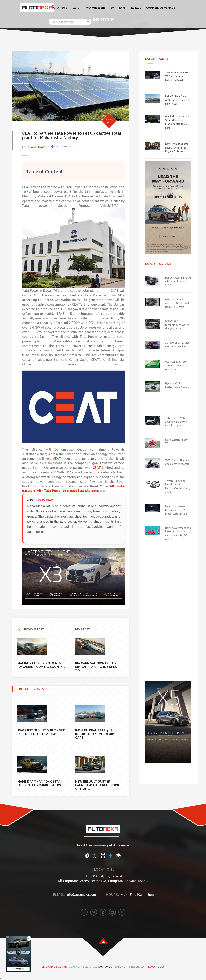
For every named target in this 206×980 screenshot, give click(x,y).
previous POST (31, 629)
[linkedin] (103, 912)
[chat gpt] (88, 857)
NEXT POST (85, 629)
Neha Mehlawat (37, 147)
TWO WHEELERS (95, 8)
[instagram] (112, 912)
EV (112, 8)
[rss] (122, 912)
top (104, 947)
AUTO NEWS (59, 8)
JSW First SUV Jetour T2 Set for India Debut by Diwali (178, 76)
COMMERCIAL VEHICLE (161, 8)
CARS (76, 8)
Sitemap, (48, 966)
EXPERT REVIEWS (130, 8)
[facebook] (84, 912)
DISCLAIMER (61, 966)
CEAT (67, 459)
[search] (88, 21)
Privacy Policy (155, 966)
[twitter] (94, 912)
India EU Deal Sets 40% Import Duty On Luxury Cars (177, 100)
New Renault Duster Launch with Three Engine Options (177, 147)
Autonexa (106, 966)
